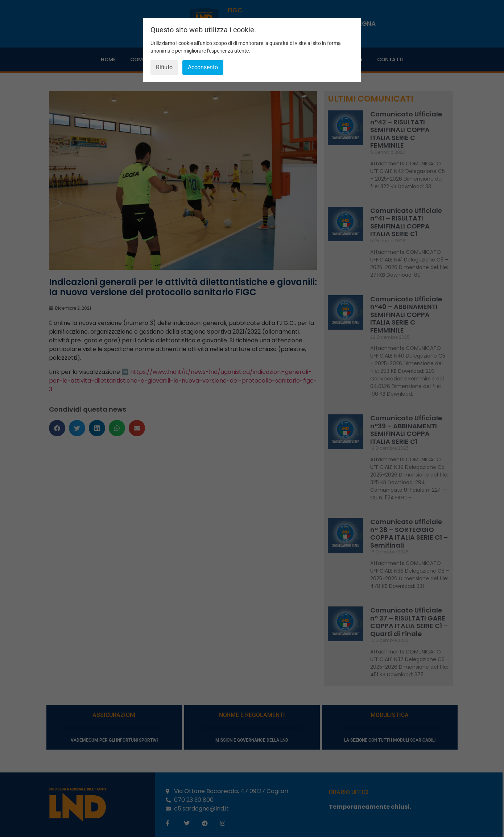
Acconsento (203, 67)
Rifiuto (164, 67)
